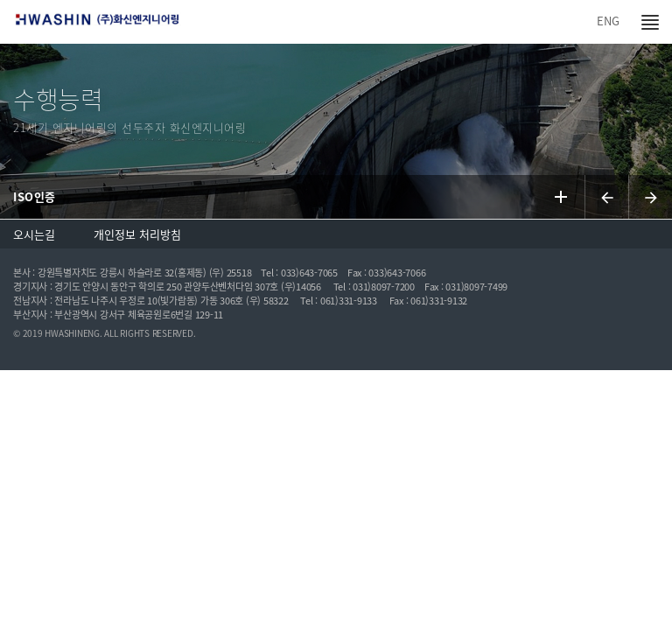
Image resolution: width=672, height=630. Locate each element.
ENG (608, 21)
